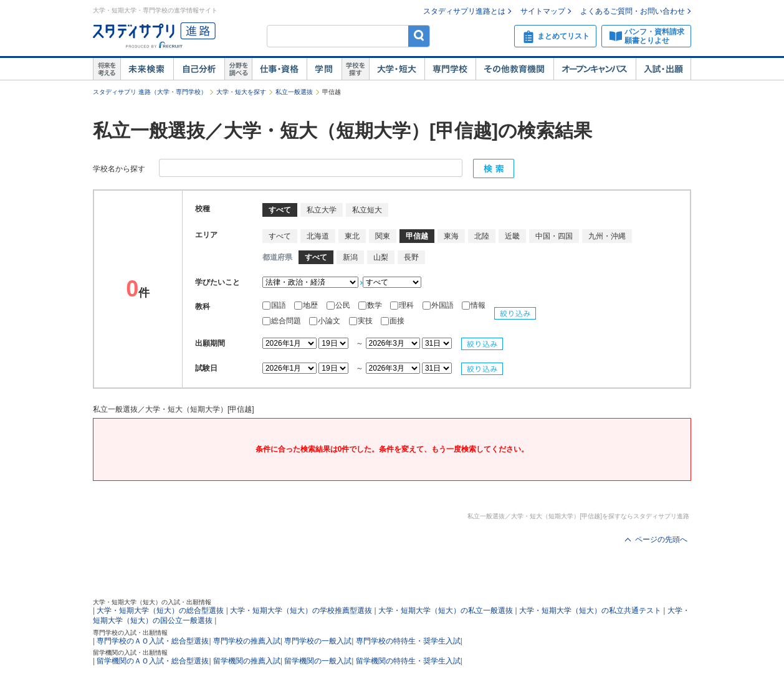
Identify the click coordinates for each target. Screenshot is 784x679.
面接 (393, 321)
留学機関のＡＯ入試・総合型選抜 (153, 661)
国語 (275, 305)
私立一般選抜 (294, 92)
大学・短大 (397, 69)
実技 (362, 321)
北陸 (482, 236)
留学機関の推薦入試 (247, 661)
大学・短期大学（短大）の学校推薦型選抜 (301, 610)
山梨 (381, 257)
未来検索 (147, 69)
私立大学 (322, 210)
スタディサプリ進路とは (464, 11)
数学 (371, 305)
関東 (383, 236)
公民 (339, 305)
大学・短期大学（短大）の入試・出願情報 (152, 602)
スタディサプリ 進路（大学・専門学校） (150, 92)
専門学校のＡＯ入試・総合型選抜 (153, 641)
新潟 (350, 257)
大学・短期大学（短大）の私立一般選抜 (446, 610)
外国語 (439, 305)
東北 (352, 236)
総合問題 (283, 321)
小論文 (326, 321)
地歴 (307, 305)
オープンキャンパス (595, 69)
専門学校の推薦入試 (247, 641)
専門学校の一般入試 (318, 641)
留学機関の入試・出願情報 (130, 653)
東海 (451, 236)
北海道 (318, 236)
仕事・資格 (279, 69)
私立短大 (367, 210)
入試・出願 (663, 69)
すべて (280, 236)
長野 (411, 257)
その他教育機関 (514, 69)
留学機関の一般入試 (318, 661)
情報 (474, 305)
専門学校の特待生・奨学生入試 (408, 641)
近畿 (512, 236)
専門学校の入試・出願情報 (130, 633)
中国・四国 (554, 236)
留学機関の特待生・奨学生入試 (408, 661)
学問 (324, 69)
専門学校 (450, 69)
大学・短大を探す (241, 92)
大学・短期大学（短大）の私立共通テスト (590, 610)
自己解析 (199, 69)
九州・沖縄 (607, 236)
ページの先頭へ (661, 539)
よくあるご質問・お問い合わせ (633, 11)
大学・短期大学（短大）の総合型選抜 (160, 610)
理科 (403, 305)
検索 (419, 36)
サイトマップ (543, 11)
